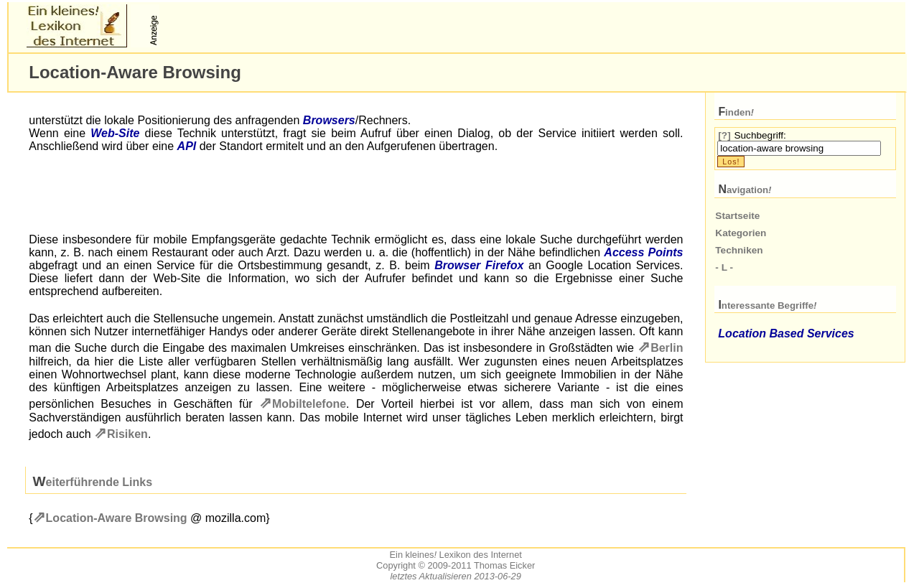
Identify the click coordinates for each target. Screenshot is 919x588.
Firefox (504, 265)
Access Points (643, 252)
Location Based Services (786, 333)
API (187, 146)
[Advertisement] (330, 26)
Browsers (329, 120)
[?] (724, 135)
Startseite (737, 216)
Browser (457, 265)
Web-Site (115, 133)
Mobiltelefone (309, 404)
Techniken (739, 250)
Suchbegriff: (760, 135)
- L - (724, 267)
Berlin (667, 348)
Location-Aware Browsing (117, 518)
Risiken (127, 434)
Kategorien (741, 233)
